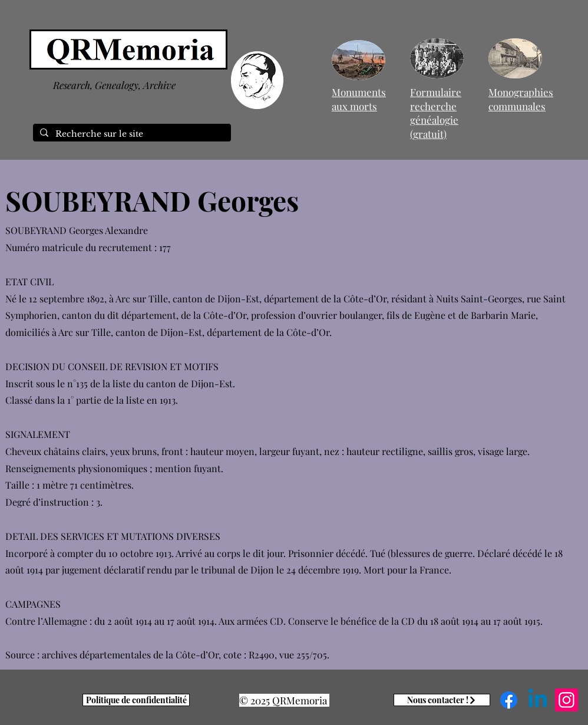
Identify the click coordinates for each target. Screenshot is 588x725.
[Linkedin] (538, 700)
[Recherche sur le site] (131, 134)
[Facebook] (509, 700)
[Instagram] (566, 700)
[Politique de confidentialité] (136, 700)
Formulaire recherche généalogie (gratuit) (436, 113)
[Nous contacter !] (442, 700)
